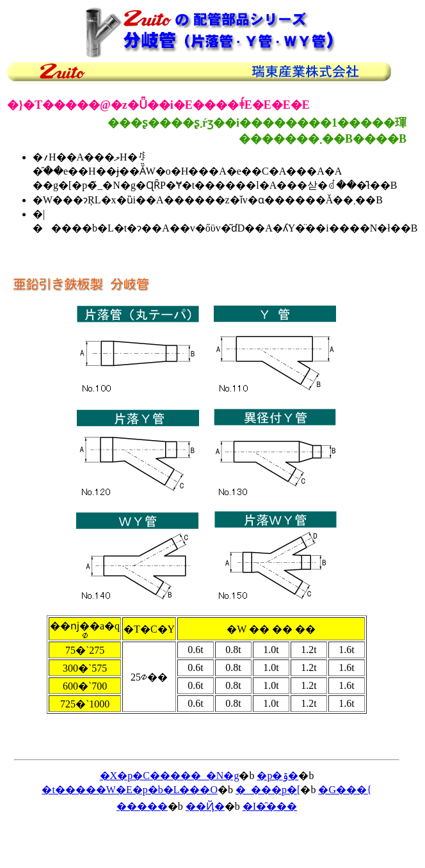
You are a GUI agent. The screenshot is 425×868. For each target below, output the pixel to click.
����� (142, 806)
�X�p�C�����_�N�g (170, 776)
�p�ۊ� (277, 776)
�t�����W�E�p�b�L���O (130, 790)
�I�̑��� (270, 806)
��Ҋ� (205, 806)
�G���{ (345, 790)
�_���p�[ (268, 790)
